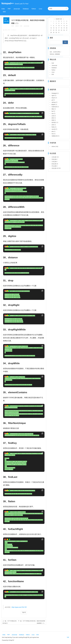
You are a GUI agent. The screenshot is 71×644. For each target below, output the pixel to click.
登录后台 (52, 54)
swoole (54, 129)
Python (34, 9)
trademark (55, 107)
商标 (54, 109)
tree (53, 134)
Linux (40, 9)
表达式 (54, 98)
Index (3, 9)
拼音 (54, 118)
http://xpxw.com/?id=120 (19, 607)
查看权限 (57, 54)
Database (26, 9)
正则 (54, 116)
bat (53, 111)
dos (53, 114)
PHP (9, 9)
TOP (24, 612)
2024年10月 (59, 19)
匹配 (54, 120)
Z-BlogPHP (11, 640)
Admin (17, 26)
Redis (54, 127)
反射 (54, 125)
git (53, 100)
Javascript (17, 9)
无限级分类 (55, 136)
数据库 (54, 105)
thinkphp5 (55, 93)
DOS (4, 12)
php (53, 131)
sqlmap (54, 102)
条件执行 (55, 122)
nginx (54, 96)
